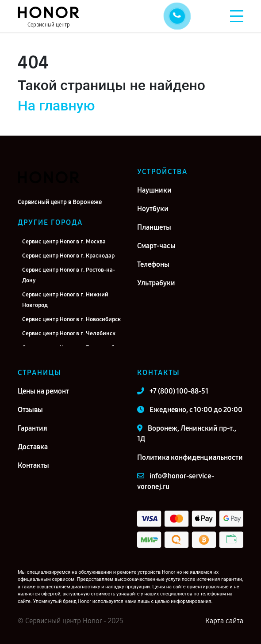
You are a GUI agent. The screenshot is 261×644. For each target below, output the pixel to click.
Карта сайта (224, 621)
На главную (56, 106)
